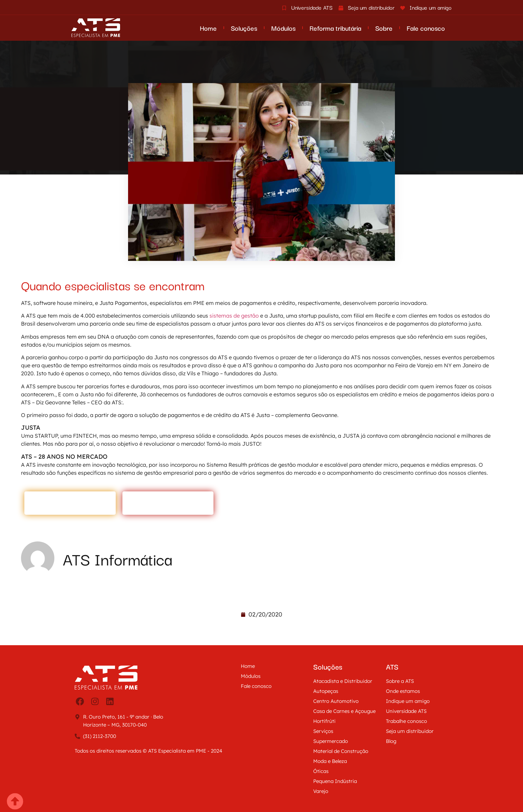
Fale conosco (426, 28)
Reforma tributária (335, 28)
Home (208, 28)
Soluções (244, 28)
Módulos (283, 28)
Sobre (384, 28)
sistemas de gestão (234, 316)
